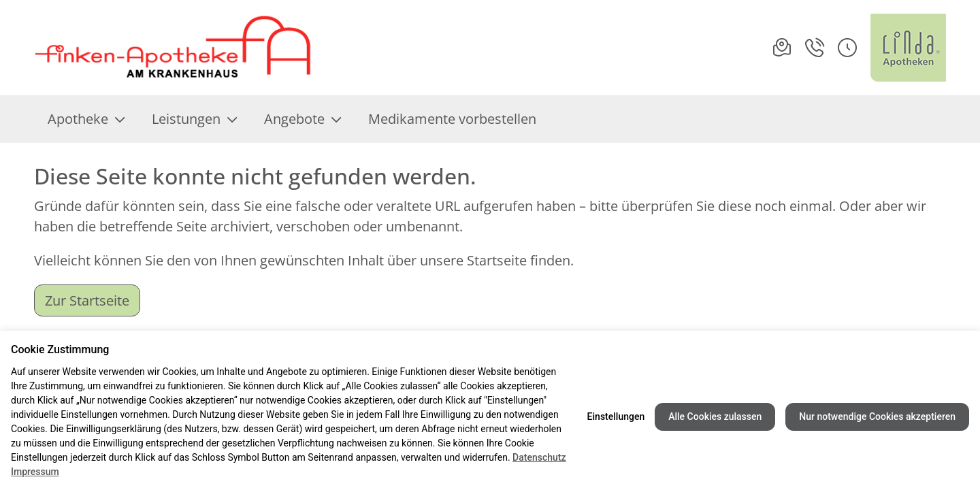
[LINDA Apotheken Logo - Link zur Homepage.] (908, 48)
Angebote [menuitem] (303, 119)
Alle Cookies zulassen (715, 416)
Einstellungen (616, 416)
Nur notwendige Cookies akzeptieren (877, 416)
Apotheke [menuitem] (86, 119)
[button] (847, 48)
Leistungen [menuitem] (194, 119)
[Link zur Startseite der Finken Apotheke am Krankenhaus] (174, 48)
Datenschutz (539, 457)
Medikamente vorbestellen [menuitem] (452, 119)
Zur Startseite (87, 300)
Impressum (35, 472)
